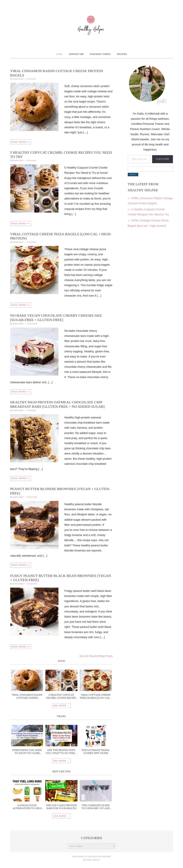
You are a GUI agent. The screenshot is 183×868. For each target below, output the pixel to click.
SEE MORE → (61, 706)
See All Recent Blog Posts (96, 656)
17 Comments (32, 324)
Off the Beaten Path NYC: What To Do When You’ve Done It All (61, 752)
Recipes (122, 54)
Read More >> (21, 142)
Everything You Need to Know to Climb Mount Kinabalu (27, 752)
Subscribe (163, 159)
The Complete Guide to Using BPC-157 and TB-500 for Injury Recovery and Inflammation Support (96, 807)
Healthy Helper (92, 35)
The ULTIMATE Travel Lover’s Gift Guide (96, 752)
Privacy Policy (92, 860)
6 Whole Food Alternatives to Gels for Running (27, 807)
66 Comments (32, 497)
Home (59, 54)
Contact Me (76, 54)
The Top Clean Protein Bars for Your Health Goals (61, 807)
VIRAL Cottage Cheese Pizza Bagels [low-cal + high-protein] (96, 696)
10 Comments (32, 584)
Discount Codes (100, 54)
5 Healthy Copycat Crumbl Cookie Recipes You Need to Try (61, 696)
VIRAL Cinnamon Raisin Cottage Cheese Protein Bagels (27, 696)
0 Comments (31, 79)
